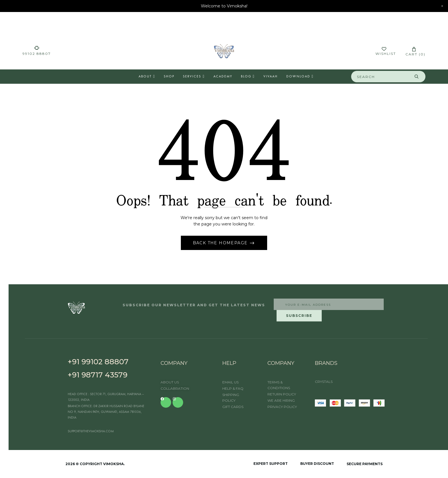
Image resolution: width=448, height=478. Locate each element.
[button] (414, 51)
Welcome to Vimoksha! (224, 6)
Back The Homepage (221, 243)
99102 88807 (37, 54)
